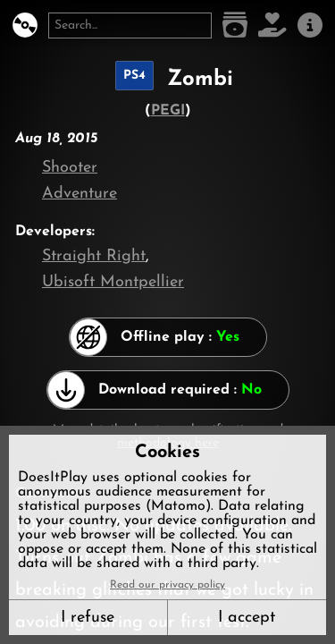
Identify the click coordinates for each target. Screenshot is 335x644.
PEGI (168, 111)
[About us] (310, 25)
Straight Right (94, 256)
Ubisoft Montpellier (113, 282)
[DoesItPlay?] (25, 25)
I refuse (88, 618)
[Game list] (235, 25)
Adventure (80, 194)
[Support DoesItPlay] (272, 25)
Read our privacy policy (167, 585)
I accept (247, 618)
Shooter (70, 168)
